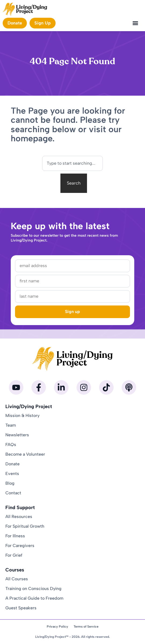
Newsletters (17, 435)
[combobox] (73, 163)
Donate (12, 464)
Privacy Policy (57, 627)
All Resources (19, 517)
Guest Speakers (21, 608)
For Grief (14, 555)
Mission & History (22, 415)
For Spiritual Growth (25, 526)
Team (11, 425)
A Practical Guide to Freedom (34, 598)
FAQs (11, 445)
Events (12, 474)
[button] (135, 23)
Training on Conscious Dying (33, 589)
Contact (13, 493)
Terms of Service (86, 627)
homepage (32, 138)
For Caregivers (20, 546)
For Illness (15, 536)
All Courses (17, 579)
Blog (10, 483)
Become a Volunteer (25, 454)
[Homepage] (25, 9)
